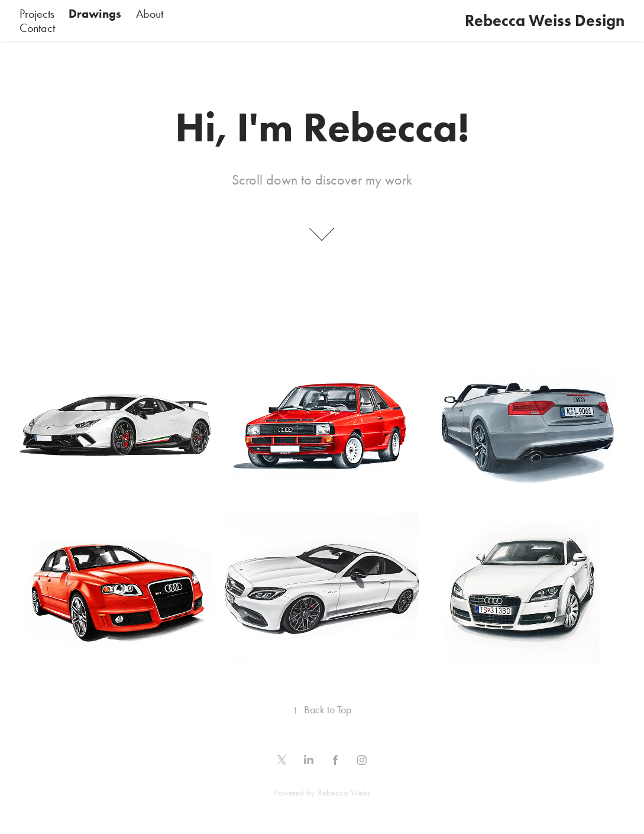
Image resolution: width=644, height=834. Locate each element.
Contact (37, 28)
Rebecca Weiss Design (545, 20)
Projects (37, 14)
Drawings (95, 14)
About (150, 14)
